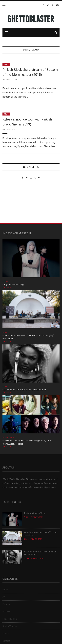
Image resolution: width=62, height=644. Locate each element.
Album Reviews (9, 437)
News (6, 64)
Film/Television (10, 619)
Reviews (6, 612)
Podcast (6, 604)
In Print (6, 633)
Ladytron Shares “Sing (13, 284)
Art (4, 597)
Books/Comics (10, 626)
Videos (5, 281)
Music (5, 590)
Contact (6, 641)
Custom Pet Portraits (12, 202)
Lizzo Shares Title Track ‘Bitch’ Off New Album (24, 390)
